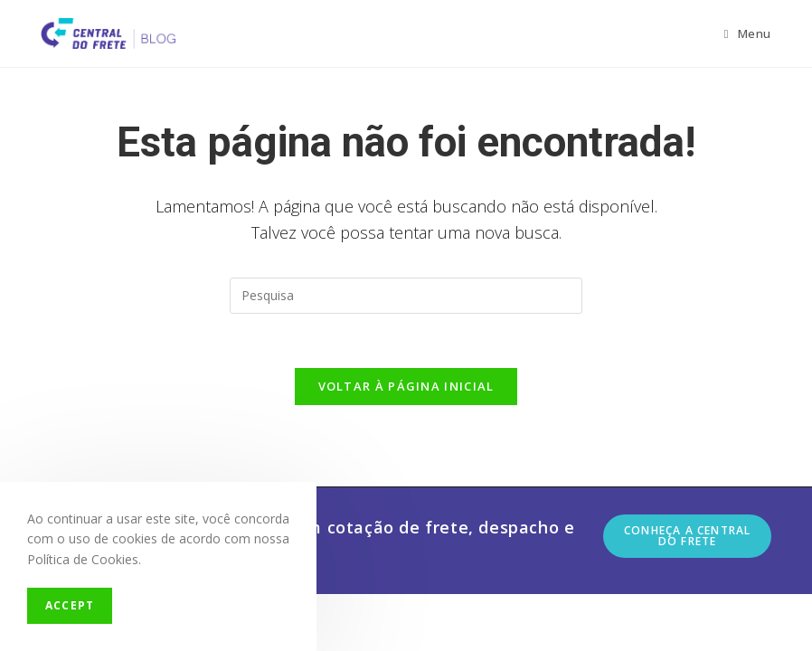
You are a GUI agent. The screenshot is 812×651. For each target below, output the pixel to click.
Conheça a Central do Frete (687, 536)
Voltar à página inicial (406, 386)
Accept (70, 605)
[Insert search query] (406, 296)
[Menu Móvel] (748, 33)
